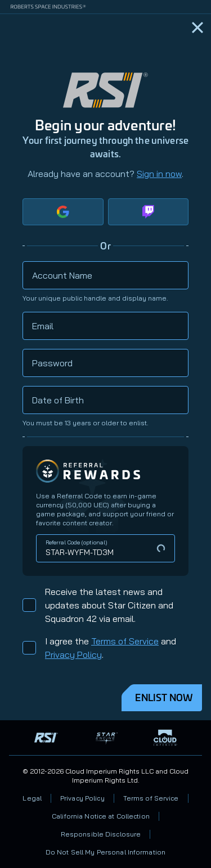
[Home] (197, 28)
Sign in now (159, 174)
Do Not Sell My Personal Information (105, 852)
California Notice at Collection (101, 816)
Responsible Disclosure (101, 834)
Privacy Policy (73, 655)
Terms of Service (125, 641)
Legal (32, 798)
